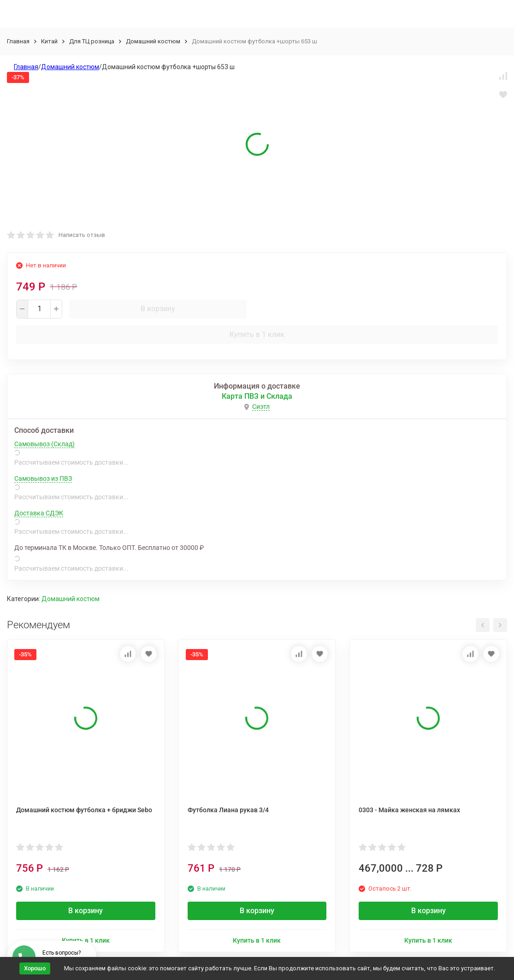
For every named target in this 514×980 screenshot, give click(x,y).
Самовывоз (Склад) (44, 444)
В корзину (158, 309)
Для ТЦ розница (92, 41)
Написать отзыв (82, 235)
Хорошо (35, 968)
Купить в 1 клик (257, 334)
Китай (49, 41)
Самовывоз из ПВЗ (43, 478)
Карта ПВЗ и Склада (257, 396)
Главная (18, 41)
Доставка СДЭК (39, 513)
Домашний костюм (153, 41)
